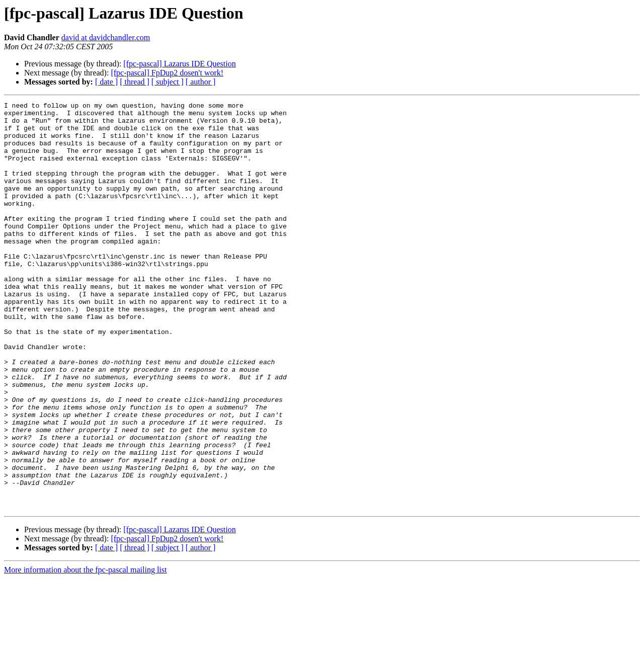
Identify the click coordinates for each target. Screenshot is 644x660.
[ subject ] (168, 82)
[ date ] (106, 82)
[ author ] (201, 82)
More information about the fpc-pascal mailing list (85, 651)
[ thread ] (135, 82)
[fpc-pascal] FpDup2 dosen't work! (167, 73)
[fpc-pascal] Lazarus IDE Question (179, 64)
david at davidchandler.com (106, 37)
